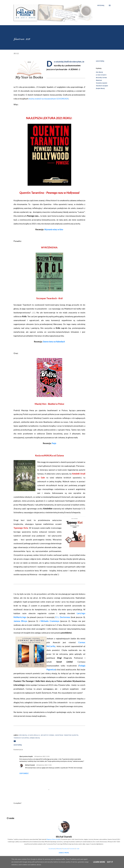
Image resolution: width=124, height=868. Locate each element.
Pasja (54, 443)
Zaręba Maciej (100, 88)
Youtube (72, 849)
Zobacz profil (64, 853)
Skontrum (99, 80)
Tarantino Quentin (102, 83)
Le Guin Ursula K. (101, 75)
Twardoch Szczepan (102, 86)
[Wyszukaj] (101, 5)
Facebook (65, 849)
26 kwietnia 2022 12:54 (42, 756)
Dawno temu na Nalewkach (54, 342)
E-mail (77, 849)
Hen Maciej (99, 72)
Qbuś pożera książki (26, 756)
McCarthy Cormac (101, 78)
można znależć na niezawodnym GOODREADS (49, 99)
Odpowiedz (24, 773)
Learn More (99, 862)
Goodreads (52, 849)
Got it (110, 862)
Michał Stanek (30, 765)
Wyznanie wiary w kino (54, 229)
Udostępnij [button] (100, 61)
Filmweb (59, 849)
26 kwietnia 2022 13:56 (44, 765)
